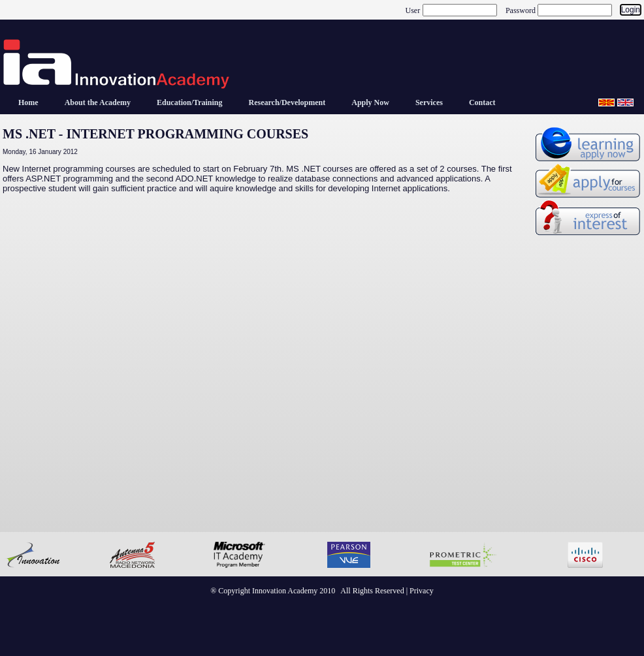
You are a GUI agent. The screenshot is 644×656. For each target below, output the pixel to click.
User (413, 10)
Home (28, 102)
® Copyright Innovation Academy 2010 (273, 591)
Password (521, 10)
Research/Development (287, 102)
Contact (482, 102)
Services (429, 102)
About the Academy (98, 102)
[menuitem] (28, 102)
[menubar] (257, 102)
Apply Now (370, 102)
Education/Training (189, 102)
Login (631, 10)
